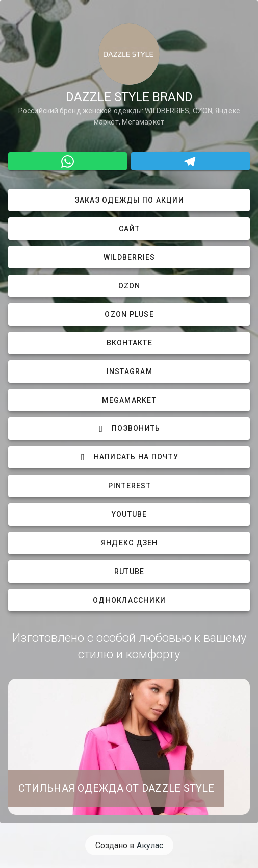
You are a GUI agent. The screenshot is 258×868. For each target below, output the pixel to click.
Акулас (150, 845)
